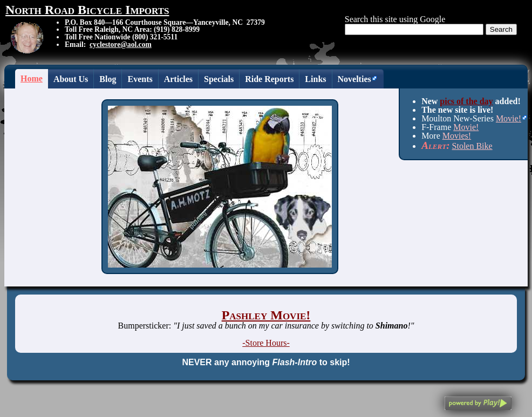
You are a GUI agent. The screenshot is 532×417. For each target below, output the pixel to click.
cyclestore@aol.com (121, 45)
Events (140, 79)
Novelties (354, 79)
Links (315, 79)
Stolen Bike (472, 146)
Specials (219, 79)
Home (32, 78)
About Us (71, 79)
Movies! (457, 136)
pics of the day (466, 101)
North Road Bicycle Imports (87, 10)
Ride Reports (269, 79)
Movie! (509, 118)
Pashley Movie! (266, 315)
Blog (108, 79)
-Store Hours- (266, 343)
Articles (178, 79)
